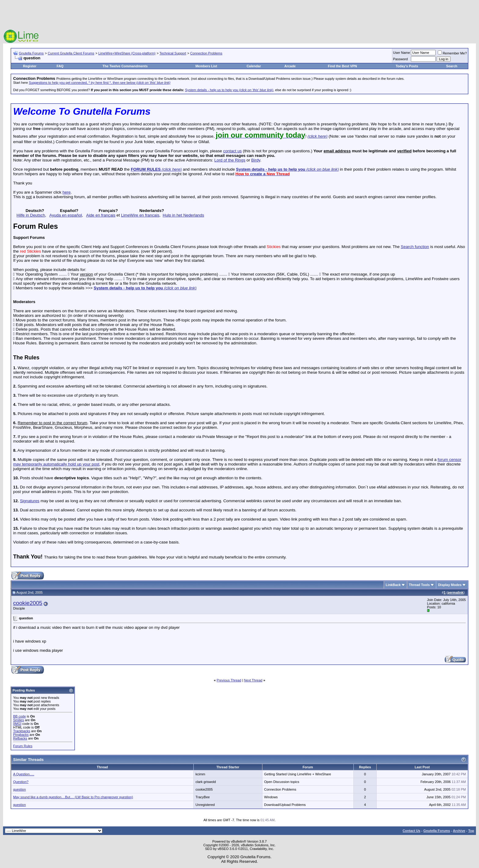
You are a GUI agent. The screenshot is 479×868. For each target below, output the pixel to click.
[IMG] (17, 724)
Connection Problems (206, 53)
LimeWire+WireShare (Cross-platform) (127, 53)
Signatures (30, 501)
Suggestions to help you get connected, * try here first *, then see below (99, 83)
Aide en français (101, 215)
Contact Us (411, 831)
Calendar (254, 66)
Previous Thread (229, 680)
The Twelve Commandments (125, 66)
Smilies (18, 720)
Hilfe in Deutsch (31, 215)
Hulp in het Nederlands (184, 215)
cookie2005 (28, 603)
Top (471, 831)
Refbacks (20, 738)
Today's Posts (407, 66)
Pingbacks (21, 735)
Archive (459, 831)
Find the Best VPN (342, 66)
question (20, 789)
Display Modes (450, 585)
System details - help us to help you (229, 90)
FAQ (60, 66)
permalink (455, 592)
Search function (415, 247)
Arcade (290, 66)
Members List (206, 66)
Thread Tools (419, 585)
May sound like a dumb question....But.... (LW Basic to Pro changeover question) (73, 797)
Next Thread (253, 680)
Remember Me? (452, 53)
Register (30, 66)
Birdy (256, 160)
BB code (20, 716)
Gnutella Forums (31, 53)
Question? (21, 782)
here (66, 192)
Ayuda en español (66, 215)
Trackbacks (22, 731)
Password (400, 59)
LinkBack (393, 585)
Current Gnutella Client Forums (71, 53)
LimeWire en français (140, 215)
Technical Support (173, 53)
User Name (402, 53)
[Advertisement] (239, 15)
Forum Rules (23, 746)
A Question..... (24, 774)
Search (452, 66)
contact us (232, 151)
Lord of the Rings (230, 160)
